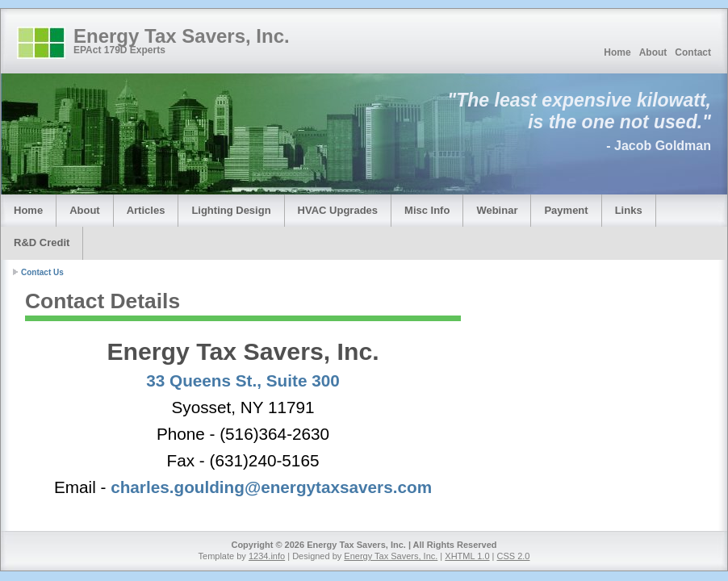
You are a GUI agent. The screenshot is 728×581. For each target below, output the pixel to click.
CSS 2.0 (514, 556)
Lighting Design (231, 210)
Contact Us (42, 272)
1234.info (267, 556)
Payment (566, 210)
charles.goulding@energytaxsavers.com (271, 487)
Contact (693, 52)
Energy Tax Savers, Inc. (182, 36)
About (653, 52)
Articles (146, 210)
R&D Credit (42, 242)
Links (629, 210)
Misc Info (427, 210)
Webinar (497, 210)
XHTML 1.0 (467, 556)
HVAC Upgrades (338, 210)
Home (617, 52)
